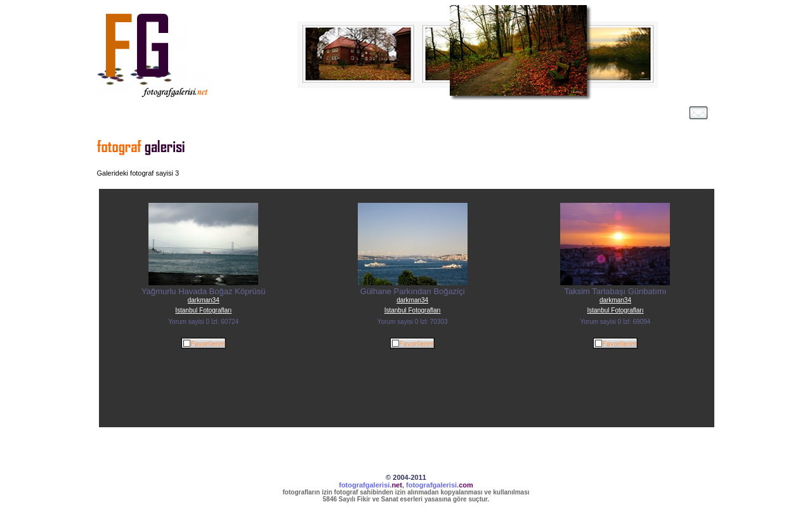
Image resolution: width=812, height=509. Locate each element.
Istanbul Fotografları (203, 310)
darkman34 (204, 300)
